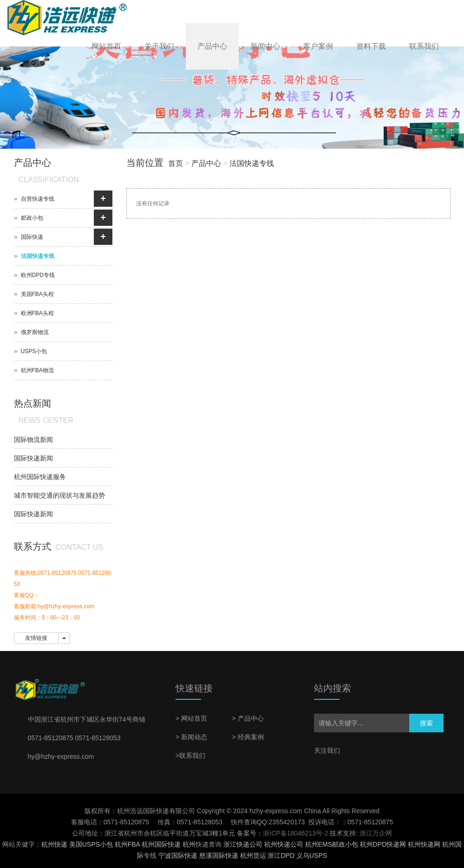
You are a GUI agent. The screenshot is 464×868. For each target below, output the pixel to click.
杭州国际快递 (161, 844)
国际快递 (32, 237)
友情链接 (36, 638)
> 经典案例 (248, 737)
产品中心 (212, 46)
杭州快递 (54, 844)
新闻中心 (265, 46)
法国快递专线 (252, 163)
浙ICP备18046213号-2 (295, 833)
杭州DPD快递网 (383, 844)
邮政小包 (32, 218)
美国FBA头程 (37, 294)
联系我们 (424, 46)
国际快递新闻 (33, 458)
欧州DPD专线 (38, 275)
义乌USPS (312, 855)
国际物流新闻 (33, 440)
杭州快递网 (424, 844)
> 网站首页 (191, 718)
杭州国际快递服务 (40, 477)
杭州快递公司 (284, 844)
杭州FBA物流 (37, 370)
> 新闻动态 (191, 737)
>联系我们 (190, 756)
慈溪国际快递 (219, 855)
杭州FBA (127, 844)
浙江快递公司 (243, 844)
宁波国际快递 (178, 855)
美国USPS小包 (91, 844)
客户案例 (318, 46)
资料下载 (371, 46)
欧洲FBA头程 (37, 313)
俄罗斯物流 (35, 332)
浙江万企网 (376, 833)
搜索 (426, 723)
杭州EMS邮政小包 (332, 844)
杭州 (189, 844)
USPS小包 (34, 351)
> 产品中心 (248, 718)
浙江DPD (281, 855)
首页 (176, 163)
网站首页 (106, 46)
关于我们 (159, 46)
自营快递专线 (38, 199)
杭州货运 (253, 855)
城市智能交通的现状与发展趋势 (59, 495)
